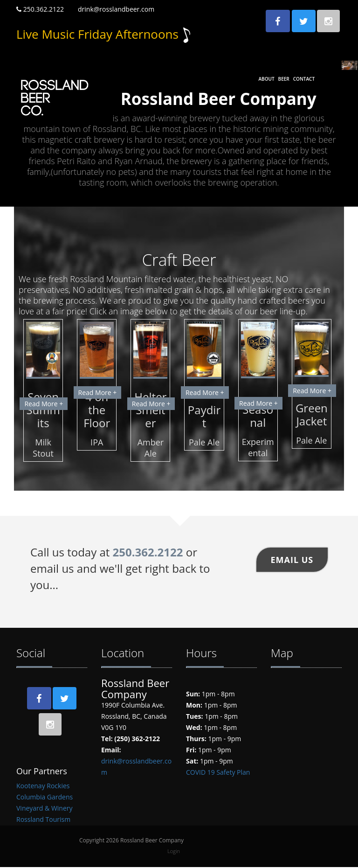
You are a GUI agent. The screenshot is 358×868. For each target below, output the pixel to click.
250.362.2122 (40, 9)
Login (174, 852)
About (266, 79)
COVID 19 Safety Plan (218, 772)
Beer (284, 79)
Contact (304, 79)
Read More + (44, 403)
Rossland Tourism (43, 820)
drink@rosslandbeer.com (116, 9)
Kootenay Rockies (43, 787)
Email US (292, 559)
